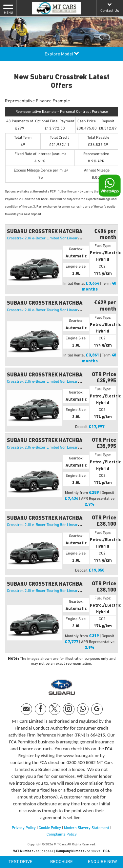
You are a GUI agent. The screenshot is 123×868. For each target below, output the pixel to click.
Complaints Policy (62, 835)
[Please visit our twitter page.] (55, 709)
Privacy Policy (24, 828)
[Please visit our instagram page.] (69, 709)
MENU (8, 9)
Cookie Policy (50, 828)
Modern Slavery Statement (87, 828)
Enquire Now (102, 862)
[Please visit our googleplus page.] (97, 709)
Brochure (61, 862)
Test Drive (20, 862)
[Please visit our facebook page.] (41, 709)
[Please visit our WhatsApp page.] (83, 709)
